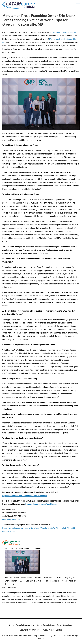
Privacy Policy (48, 630)
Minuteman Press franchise (64, 32)
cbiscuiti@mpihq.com (11, 519)
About (11, 625)
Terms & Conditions (65, 625)
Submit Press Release (46, 625)
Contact (59, 630)
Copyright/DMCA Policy (30, 630)
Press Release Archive (25, 625)
